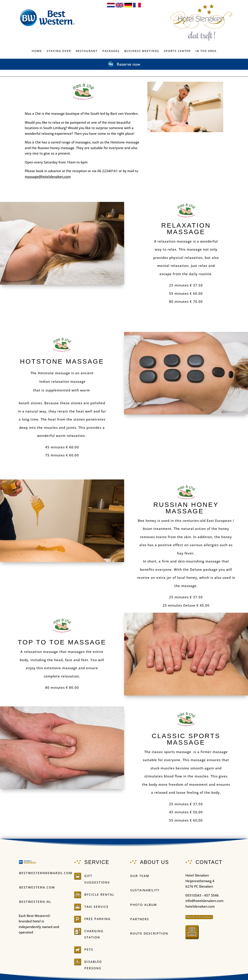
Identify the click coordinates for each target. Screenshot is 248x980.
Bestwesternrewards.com (46, 873)
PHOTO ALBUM (144, 905)
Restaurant (87, 51)
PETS (89, 949)
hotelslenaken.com (200, 906)
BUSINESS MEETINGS (142, 51)
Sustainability (145, 890)
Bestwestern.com (37, 887)
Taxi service (97, 907)
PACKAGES (111, 51)
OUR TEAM (140, 876)
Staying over (59, 51)
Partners (140, 919)
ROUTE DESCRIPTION (149, 933)
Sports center (177, 51)
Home (37, 51)
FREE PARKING (97, 919)
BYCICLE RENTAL (99, 894)
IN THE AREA (206, 51)
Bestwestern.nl (35, 902)
